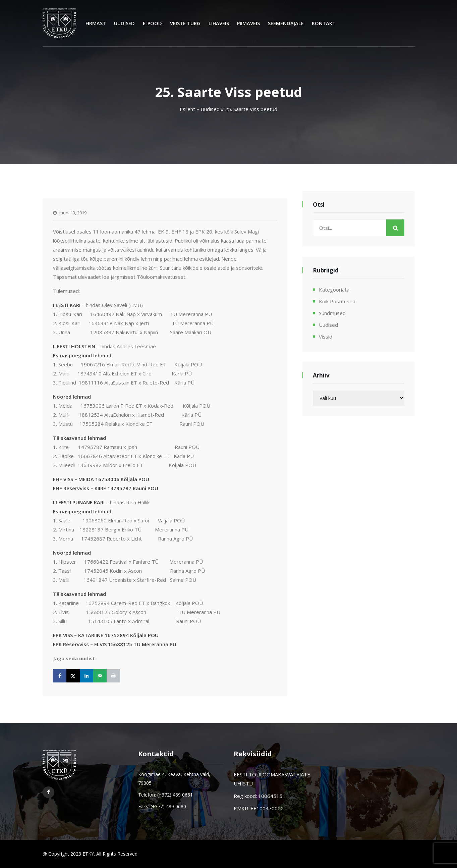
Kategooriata (334, 290)
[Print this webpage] (113, 676)
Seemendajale (286, 23)
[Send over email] (100, 676)
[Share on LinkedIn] (87, 676)
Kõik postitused (337, 301)
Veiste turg (185, 23)
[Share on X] (73, 676)
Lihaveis (219, 23)
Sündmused (332, 313)
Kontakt (324, 23)
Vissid (326, 337)
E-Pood (152, 23)
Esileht (187, 109)
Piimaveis (248, 23)
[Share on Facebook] (60, 676)
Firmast (96, 23)
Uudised (124, 23)
